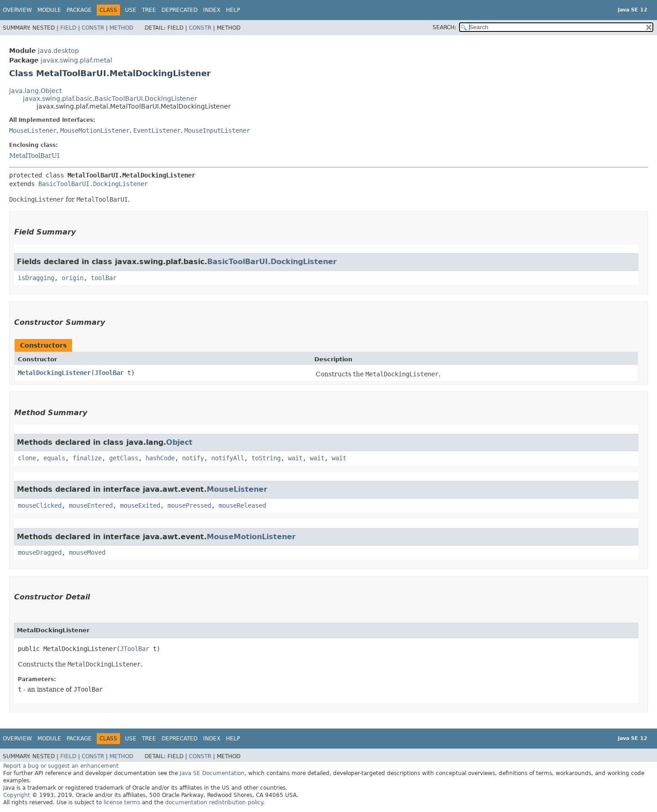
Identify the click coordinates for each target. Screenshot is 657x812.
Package (79, 10)
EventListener (157, 130)
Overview (17, 10)
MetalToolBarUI (34, 156)
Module (49, 10)
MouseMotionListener (95, 130)
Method (121, 28)
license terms (122, 802)
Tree (149, 10)
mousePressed (189, 505)
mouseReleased (242, 505)
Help (233, 10)
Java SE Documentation (212, 773)
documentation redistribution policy (214, 802)
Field (68, 28)
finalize (87, 458)
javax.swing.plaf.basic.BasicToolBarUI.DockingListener (110, 99)
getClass (124, 458)
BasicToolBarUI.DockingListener (93, 184)
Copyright (17, 795)
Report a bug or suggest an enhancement (61, 766)
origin (73, 278)
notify (193, 458)
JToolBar (109, 373)
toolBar (104, 278)
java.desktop (58, 51)
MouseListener (33, 130)
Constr (93, 28)
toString (266, 458)
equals (54, 458)
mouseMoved (87, 552)
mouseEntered (91, 505)
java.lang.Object (35, 91)
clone (27, 458)
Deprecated (180, 10)
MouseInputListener (217, 130)
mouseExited (140, 505)
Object (179, 442)
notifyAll (228, 458)
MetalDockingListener (54, 373)
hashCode (160, 458)
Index (212, 10)
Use (131, 10)
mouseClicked (40, 505)
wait (295, 458)
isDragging (36, 278)
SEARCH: (444, 27)
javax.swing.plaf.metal (76, 60)
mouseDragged (40, 552)
